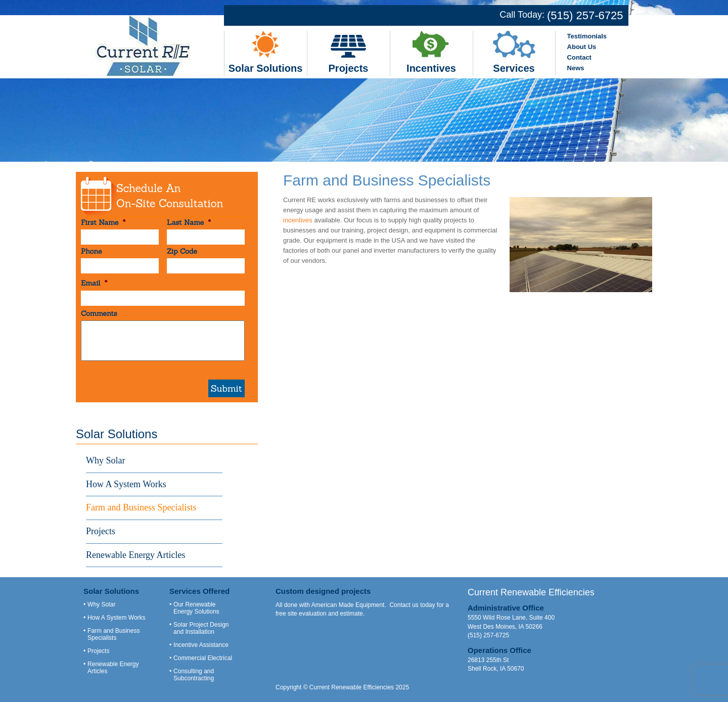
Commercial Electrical (203, 658)
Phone (91, 251)
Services (514, 68)
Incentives (431, 68)
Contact (579, 57)
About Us (582, 47)
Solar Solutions (266, 68)
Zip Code (182, 251)
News (576, 68)
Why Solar (105, 460)
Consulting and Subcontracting (194, 675)
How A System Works (126, 484)
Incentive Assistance (201, 645)
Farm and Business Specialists (141, 507)
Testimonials (587, 36)
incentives (298, 220)
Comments (99, 313)
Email (94, 283)
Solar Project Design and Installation (201, 628)
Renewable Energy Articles (136, 555)
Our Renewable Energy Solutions (196, 608)
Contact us (404, 605)
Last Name (189, 222)
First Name (103, 222)
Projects (349, 68)
